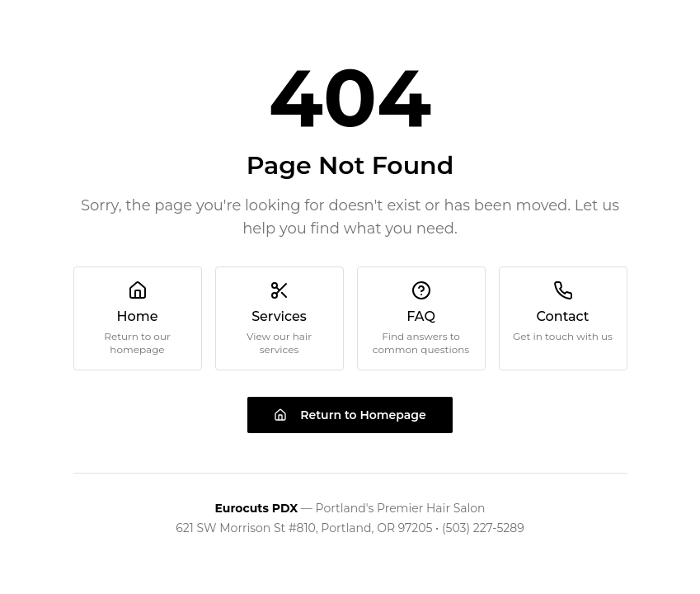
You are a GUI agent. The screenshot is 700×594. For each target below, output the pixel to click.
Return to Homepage (350, 415)
